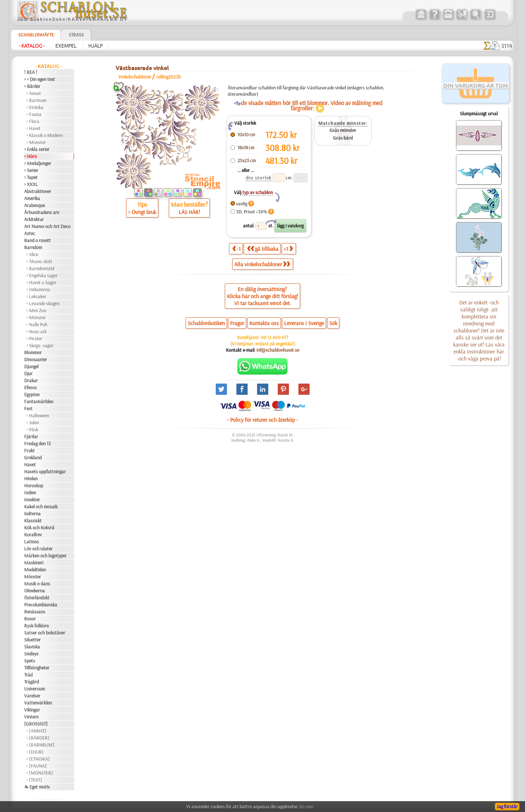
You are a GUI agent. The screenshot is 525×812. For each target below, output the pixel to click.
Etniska (36, 107)
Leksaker (38, 296)
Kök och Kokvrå (39, 528)
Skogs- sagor (41, 345)
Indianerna (40, 289)
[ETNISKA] (39, 759)
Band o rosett (37, 240)
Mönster (37, 142)
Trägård (32, 682)
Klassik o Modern (46, 135)
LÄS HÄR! (189, 212)
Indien (30, 493)
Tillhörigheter (37, 668)
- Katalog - (32, 46)
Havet (35, 128)
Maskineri (34, 563)
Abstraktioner (38, 191)
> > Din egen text (40, 79)
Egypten (32, 394)
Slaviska (32, 647)
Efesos (30, 387)
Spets (30, 661)
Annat (35, 93)
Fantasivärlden (39, 401)
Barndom (33, 247)
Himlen (31, 479)
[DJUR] (36, 752)
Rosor (30, 619)
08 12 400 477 (275, 337)
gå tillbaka (263, 249)
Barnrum (38, 100)
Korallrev (33, 535)
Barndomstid (42, 268)
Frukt (29, 450)
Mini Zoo (38, 310)
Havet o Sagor (43, 282)
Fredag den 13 (37, 443)
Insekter (32, 500)
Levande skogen (44, 303)
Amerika (32, 198)
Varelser (32, 696)
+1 (288, 249)
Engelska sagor (43, 275)
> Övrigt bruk (142, 212)
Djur (28, 373)
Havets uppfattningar (45, 472)
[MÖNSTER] (41, 773)
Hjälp (95, 46)
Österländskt (37, 598)
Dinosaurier (36, 359)
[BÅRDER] (39, 738)
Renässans (35, 612)
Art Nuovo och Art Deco (47, 226)
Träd (28, 675)
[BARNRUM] (42, 745)
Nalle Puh (38, 324)
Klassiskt (33, 521)
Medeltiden (35, 570)
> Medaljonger (38, 163)
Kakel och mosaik (41, 507)
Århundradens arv (42, 212)
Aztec (30, 233)
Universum (34, 689)
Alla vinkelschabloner (262, 264)
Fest (28, 408)
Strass (76, 35)
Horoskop (34, 486)
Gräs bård (343, 138)
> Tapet (31, 177)
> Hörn (30, 156)
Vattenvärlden (38, 703)
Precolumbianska (41, 605)
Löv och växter (38, 549)
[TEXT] (36, 780)
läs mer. (307, 806)
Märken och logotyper (45, 556)
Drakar (31, 380)
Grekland (33, 457)
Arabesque (34, 205)
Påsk (34, 429)
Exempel (66, 46)
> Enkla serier (37, 149)
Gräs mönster (343, 130)
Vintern (31, 717)
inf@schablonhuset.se (278, 350)
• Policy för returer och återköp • (262, 420)
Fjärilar (31, 436)
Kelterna (32, 514)
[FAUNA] (38, 766)
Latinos (32, 542)
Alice (34, 254)
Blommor (33, 352)
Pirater (36, 338)
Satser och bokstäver (45, 633)
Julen (34, 422)
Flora (34, 121)
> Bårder (32, 86)
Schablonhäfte (36, 35)
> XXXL (31, 184)
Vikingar (32, 710)
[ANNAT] (38, 731)
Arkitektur (34, 219)
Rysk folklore (36, 626)
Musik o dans (37, 584)
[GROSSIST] (36, 724)
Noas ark (38, 331)
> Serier (31, 170)
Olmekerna (34, 591)
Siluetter (32, 640)
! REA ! (31, 72)
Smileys (31, 654)
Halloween (39, 415)
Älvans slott (41, 261)
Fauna (35, 114)
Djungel (31, 366)
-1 (236, 249)
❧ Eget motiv (37, 787)
